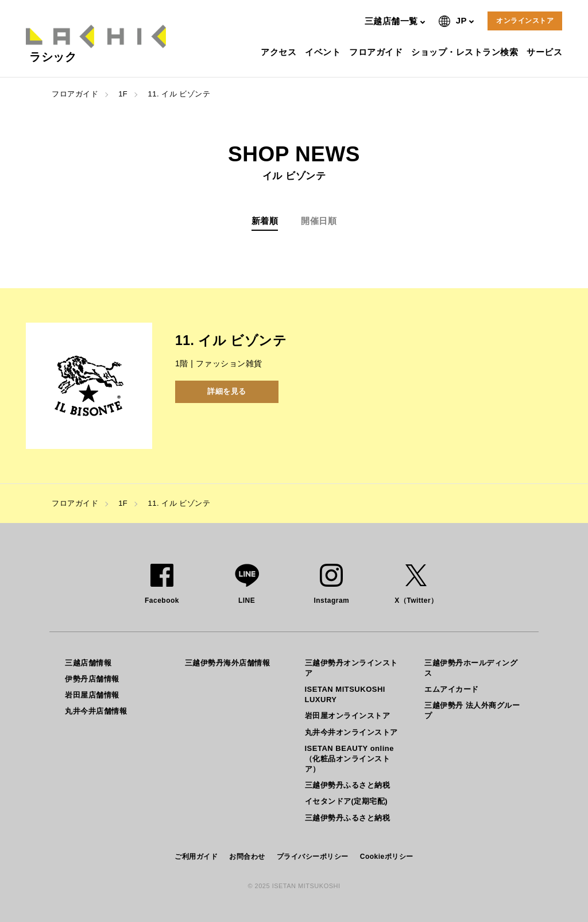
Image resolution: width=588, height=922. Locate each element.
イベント (324, 52)
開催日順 (319, 221)
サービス (546, 52)
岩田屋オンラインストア (348, 716)
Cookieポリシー (387, 857)
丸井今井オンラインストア (351, 732)
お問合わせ (247, 857)
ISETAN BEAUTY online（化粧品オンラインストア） (349, 759)
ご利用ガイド (196, 857)
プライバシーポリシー (313, 857)
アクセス (280, 52)
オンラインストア (525, 21)
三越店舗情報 (88, 663)
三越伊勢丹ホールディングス (471, 668)
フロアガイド (377, 52)
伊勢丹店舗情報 (92, 679)
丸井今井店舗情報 (96, 711)
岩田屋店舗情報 (92, 695)
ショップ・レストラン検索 (466, 52)
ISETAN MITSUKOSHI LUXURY (345, 694)
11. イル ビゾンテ (179, 94)
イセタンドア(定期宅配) (347, 801)
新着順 (265, 221)
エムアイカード (452, 689)
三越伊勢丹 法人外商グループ (472, 710)
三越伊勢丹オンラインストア (351, 668)
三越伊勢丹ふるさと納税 (348, 785)
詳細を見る (227, 391)
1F (123, 94)
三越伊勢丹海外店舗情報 (228, 663)
